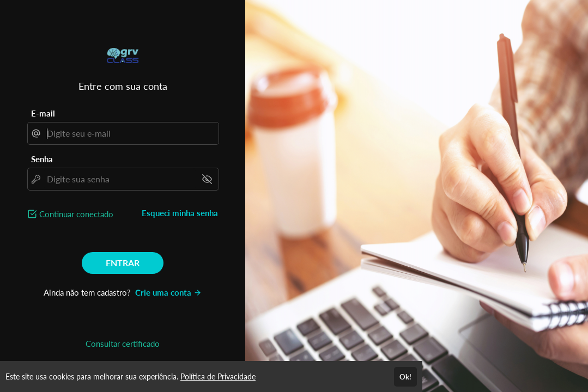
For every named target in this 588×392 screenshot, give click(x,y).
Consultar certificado (123, 344)
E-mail (43, 113)
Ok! (405, 377)
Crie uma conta (168, 292)
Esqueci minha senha (180, 213)
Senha (42, 159)
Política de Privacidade (218, 376)
